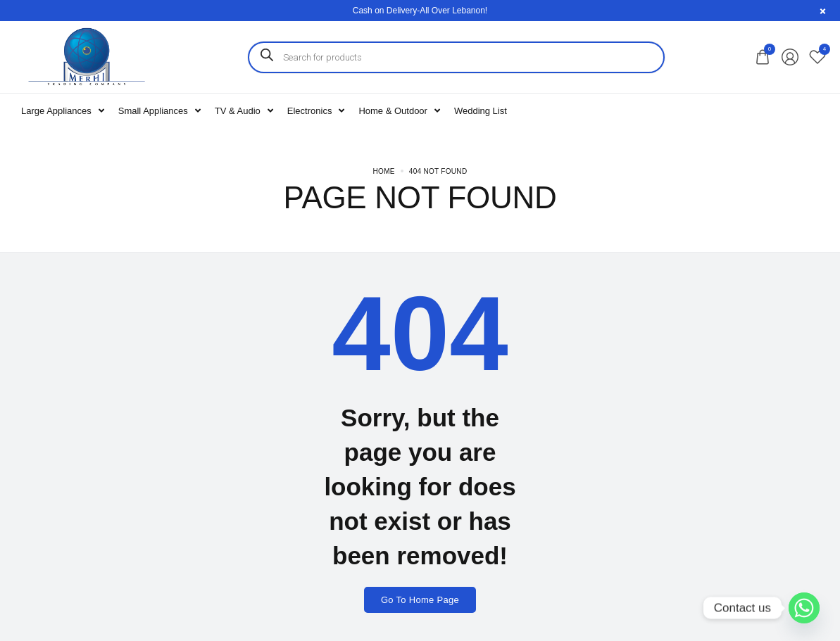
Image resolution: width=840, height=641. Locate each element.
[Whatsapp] (804, 608)
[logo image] (86, 56)
